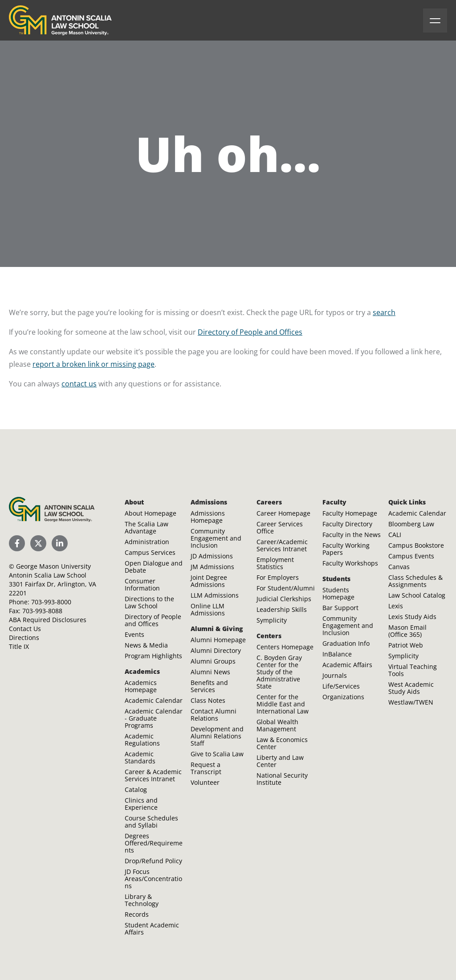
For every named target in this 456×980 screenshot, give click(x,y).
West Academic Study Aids (411, 688)
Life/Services (341, 686)
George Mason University (53, 566)
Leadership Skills (282, 609)
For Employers (278, 577)
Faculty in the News (352, 535)
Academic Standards (140, 757)
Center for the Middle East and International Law (283, 704)
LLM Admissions (215, 595)
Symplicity (272, 620)
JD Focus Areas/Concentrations (153, 879)
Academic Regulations (142, 740)
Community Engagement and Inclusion (216, 538)
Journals (335, 675)
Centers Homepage (285, 647)
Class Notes (208, 700)
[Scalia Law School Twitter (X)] (38, 543)
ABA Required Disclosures (48, 620)
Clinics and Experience (141, 804)
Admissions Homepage (208, 517)
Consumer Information (142, 584)
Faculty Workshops (350, 563)
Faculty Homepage (350, 513)
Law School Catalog (417, 595)
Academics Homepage (141, 686)
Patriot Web (406, 645)
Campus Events (411, 556)
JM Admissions (212, 567)
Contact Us (25, 629)
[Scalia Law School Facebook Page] (17, 543)
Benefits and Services (209, 686)
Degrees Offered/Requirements (154, 843)
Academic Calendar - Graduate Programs (154, 718)
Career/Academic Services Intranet (282, 545)
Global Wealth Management (277, 725)
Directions (24, 638)
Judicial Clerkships (284, 599)
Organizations (343, 697)
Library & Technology (142, 900)
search (384, 312)
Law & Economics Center (282, 743)
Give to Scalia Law (217, 754)
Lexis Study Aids (412, 617)
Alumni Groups (213, 661)
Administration (147, 542)
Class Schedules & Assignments (415, 581)
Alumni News (210, 672)
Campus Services (150, 552)
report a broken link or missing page (94, 364)
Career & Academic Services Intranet (153, 775)
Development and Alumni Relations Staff (217, 736)
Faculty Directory (347, 524)
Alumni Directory (216, 650)
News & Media (146, 645)
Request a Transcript (206, 768)
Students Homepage (338, 593)
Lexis (396, 606)
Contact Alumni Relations (214, 715)
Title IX (19, 646)
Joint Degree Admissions (209, 581)
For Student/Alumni (286, 588)
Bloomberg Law (411, 524)
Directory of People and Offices (250, 332)
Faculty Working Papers (346, 549)
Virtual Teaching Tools (413, 670)
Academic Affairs (347, 665)
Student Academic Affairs (152, 929)
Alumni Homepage (218, 640)
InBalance (337, 654)
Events (134, 634)
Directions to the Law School (149, 602)
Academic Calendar (154, 700)
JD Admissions (212, 556)
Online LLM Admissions (208, 609)
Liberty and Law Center (280, 761)
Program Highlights (153, 656)
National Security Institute (282, 779)
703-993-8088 (42, 611)
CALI (395, 535)
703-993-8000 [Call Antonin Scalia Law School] (51, 602)
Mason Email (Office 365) (407, 631)
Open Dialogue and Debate (154, 567)
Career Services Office (280, 527)
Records (137, 914)
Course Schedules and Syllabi (151, 822)
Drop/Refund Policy (153, 861)
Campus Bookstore (416, 545)
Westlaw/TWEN (411, 702)
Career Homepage (283, 513)
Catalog (136, 789)
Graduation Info (346, 643)
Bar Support (340, 608)
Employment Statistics (275, 563)
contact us (79, 384)
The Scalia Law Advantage (147, 527)
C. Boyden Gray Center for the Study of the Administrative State (279, 672)
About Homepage (151, 513)
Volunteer (205, 782)
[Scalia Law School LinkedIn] (60, 543)
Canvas (399, 567)
